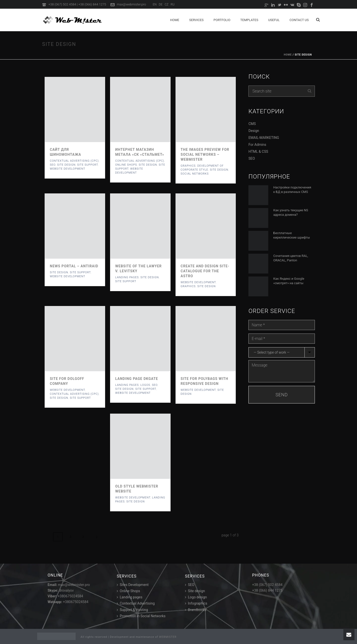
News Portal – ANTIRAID (74, 266)
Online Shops (126, 165)
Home (175, 20)
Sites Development (133, 585)
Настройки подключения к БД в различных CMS (292, 190)
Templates (249, 20)
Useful (274, 20)
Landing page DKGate (137, 379)
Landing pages (130, 597)
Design (254, 131)
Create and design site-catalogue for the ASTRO (205, 271)
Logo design (196, 597)
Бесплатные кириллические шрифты (292, 235)
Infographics (196, 603)
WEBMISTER (168, 637)
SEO (53, 165)
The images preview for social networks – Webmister (205, 154)
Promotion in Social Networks (141, 616)
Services (196, 20)
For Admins (257, 145)
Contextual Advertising (136, 603)
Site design (195, 591)
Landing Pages (127, 277)
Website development (68, 169)
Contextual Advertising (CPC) (74, 161)
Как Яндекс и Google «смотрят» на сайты (289, 281)
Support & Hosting (132, 610)
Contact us (299, 20)
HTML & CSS (258, 152)
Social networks (195, 174)
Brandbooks (196, 610)
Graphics (188, 166)
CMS (252, 124)
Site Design (66, 165)
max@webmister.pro (131, 4)
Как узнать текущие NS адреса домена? (291, 212)
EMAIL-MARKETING (264, 138)
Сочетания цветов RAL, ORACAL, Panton (291, 258)
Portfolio (222, 20)
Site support (88, 165)
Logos (145, 385)
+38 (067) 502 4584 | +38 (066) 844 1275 (77, 4)
